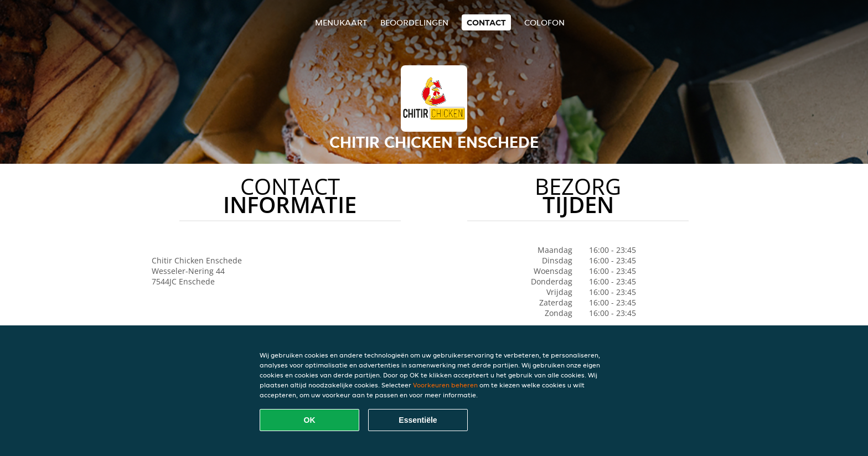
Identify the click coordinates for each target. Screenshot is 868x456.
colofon (544, 22)
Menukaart (341, 22)
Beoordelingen (414, 22)
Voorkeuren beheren (445, 385)
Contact (486, 22)
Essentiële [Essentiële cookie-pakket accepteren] (418, 420)
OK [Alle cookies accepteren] (310, 420)
